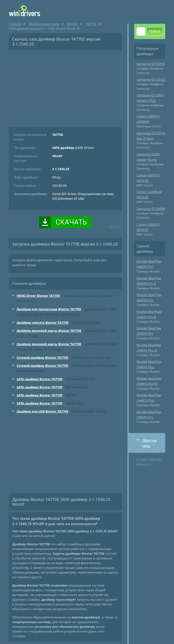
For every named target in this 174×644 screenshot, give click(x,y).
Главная (15, 24)
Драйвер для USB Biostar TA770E (42, 411)
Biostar (73, 24)
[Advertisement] (65, 87)
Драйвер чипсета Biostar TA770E (43, 323)
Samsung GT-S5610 (151, 64)
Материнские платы (44, 24)
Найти (155, 31)
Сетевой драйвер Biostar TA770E (42, 358)
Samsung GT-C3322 (151, 79)
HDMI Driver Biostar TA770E (38, 296)
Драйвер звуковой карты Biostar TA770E (49, 331)
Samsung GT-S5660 (151, 209)
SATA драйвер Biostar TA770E (40, 379)
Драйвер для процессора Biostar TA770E (49, 309)
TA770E (91, 24)
